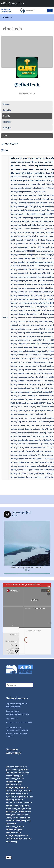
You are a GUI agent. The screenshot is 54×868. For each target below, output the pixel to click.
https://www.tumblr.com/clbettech (26, 188)
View (5, 136)
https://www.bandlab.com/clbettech (27, 355)
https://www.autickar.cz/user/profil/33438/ (30, 284)
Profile (7, 116)
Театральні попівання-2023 (19, 723)
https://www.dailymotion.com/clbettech (29, 466)
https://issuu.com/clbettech (23, 236)
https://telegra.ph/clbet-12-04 (24, 307)
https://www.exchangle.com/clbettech (28, 388)
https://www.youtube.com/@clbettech (28, 184)
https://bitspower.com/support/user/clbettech (32, 436)
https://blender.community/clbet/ (26, 373)
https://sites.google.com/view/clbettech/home (32, 199)
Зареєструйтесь (16, 3)
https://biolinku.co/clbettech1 (24, 444)
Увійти (4, 3)
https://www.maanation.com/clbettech (28, 414)
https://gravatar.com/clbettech (25, 229)
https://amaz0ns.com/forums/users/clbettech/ (32, 321)
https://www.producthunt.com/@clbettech (30, 247)
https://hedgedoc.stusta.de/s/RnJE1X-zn (29, 381)
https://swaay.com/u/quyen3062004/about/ (30, 258)
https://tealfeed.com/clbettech (25, 425)
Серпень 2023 (12, 718)
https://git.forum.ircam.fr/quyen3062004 (29, 362)
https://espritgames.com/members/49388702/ (31, 448)
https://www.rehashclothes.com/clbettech (30, 270)
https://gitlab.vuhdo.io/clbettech (26, 314)
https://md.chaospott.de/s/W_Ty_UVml (28, 455)
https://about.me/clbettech (27, 240)
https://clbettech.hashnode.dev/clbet (28, 225)
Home (6, 104)
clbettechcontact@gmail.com (24, 177)
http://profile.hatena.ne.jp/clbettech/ (28, 232)
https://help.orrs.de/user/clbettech (27, 422)
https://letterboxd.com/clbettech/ (26, 318)
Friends (7, 122)
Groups (7, 128)
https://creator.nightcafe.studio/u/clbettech (31, 303)
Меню (6, 17)
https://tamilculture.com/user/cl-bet (27, 462)
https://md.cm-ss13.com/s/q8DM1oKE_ (28, 474)
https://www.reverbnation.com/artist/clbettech (32, 295)
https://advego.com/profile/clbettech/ (28, 310)
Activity (7, 110)
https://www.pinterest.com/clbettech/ (28, 192)
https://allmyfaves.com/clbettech (26, 344)
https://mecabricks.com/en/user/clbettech (30, 407)
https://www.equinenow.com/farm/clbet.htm (31, 399)
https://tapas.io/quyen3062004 (24, 210)
